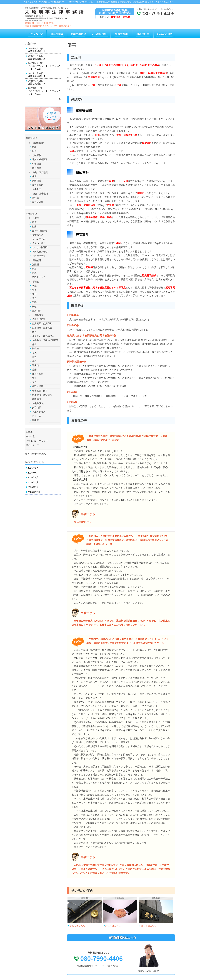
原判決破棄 (38, 202)
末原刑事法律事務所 (36, 454)
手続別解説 (31, 138)
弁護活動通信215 (36, 59)
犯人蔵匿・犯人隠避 (42, 323)
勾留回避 (37, 164)
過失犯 (35, 365)
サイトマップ (32, 445)
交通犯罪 (37, 407)
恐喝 (34, 302)
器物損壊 (37, 399)
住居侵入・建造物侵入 (43, 336)
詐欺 (34, 294)
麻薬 (34, 269)
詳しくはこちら (77, 926)
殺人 (34, 353)
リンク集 (30, 436)
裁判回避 (37, 168)
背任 (34, 298)
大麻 (34, 273)
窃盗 (34, 286)
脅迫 (34, 378)
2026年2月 (33, 482)
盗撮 (34, 226)
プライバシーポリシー (37, 441)
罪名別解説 (31, 214)
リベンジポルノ (40, 239)
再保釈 (35, 198)
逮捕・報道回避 (40, 159)
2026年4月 (33, 473)
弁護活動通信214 (36, 76)
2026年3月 (33, 477)
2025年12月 (34, 492)
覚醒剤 (35, 264)
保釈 (34, 176)
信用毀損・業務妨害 (42, 395)
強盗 (34, 290)
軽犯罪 (35, 420)
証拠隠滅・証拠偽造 (42, 328)
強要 (34, 382)
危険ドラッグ (39, 277)
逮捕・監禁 (38, 374)
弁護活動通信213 (36, 84)
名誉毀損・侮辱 (40, 391)
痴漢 (34, 222)
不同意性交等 (39, 256)
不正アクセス (39, 412)
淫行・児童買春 (40, 231)
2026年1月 (33, 487)
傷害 (34, 357)
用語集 (29, 432)
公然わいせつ (39, 243)
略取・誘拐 (38, 386)
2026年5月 (33, 468)
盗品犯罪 (37, 311)
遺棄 (34, 370)
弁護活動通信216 (36, 51)
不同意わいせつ (40, 252)
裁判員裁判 (38, 185)
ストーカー (38, 416)
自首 (34, 151)
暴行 (34, 361)
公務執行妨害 (39, 319)
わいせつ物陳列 (40, 247)
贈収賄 (35, 348)
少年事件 (37, 189)
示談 (34, 147)
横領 (34, 307)
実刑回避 (37, 181)
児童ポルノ (38, 235)
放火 (34, 332)
